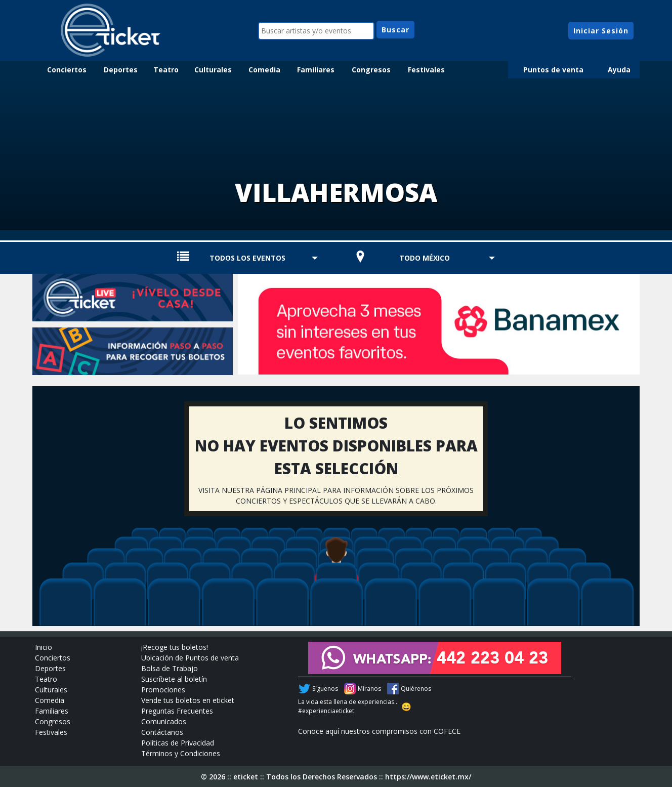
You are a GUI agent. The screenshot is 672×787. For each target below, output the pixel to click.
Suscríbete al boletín (174, 679)
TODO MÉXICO (425, 258)
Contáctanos (162, 732)
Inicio (44, 647)
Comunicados (164, 721)
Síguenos (325, 689)
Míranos (369, 689)
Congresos (371, 70)
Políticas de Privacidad (178, 743)
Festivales (426, 70)
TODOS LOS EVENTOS (247, 258)
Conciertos (67, 70)
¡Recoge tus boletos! (175, 647)
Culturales (213, 70)
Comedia (264, 70)
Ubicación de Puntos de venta (190, 658)
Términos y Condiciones (181, 753)
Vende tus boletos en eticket (188, 700)
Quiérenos (416, 689)
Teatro (166, 70)
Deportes (121, 70)
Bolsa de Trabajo (170, 668)
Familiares (316, 70)
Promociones (163, 690)
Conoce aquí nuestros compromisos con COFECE (379, 731)
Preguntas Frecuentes (177, 711)
